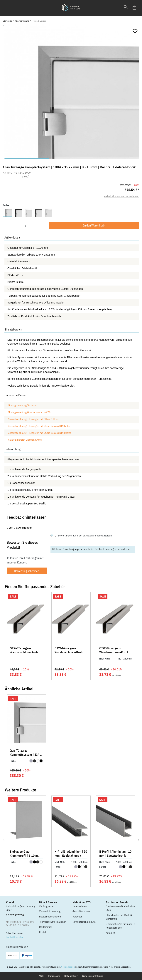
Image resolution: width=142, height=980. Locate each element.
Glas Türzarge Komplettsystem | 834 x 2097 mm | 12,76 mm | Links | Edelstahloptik (26, 753)
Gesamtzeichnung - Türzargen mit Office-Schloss (33, 419)
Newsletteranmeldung (84, 922)
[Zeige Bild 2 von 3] (72, 158)
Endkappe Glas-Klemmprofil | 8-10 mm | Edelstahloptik (26, 854)
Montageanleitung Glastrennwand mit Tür (29, 412)
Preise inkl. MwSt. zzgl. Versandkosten (122, 196)
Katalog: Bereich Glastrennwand (25, 440)
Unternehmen (80, 906)
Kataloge (110, 933)
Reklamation (46, 927)
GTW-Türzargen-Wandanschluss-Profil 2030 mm (69, 651)
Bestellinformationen (50, 917)
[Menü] (9, 8)
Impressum (54, 976)
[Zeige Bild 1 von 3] (27, 158)
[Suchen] (126, 8)
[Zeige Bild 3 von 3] (116, 158)
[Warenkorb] (135, 8)
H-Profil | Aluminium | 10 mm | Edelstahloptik (71, 854)
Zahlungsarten (47, 906)
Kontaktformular (14, 937)
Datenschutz (71, 976)
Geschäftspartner (82, 911)
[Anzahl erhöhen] (44, 226)
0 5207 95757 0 (15, 915)
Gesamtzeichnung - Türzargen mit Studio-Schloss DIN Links (39, 426)
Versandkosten (68, 967)
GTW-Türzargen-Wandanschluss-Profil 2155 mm (24, 651)
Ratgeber (77, 917)
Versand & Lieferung (50, 911)
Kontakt (43, 932)
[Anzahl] (26, 226)
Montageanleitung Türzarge (22, 405)
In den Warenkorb (94, 225)
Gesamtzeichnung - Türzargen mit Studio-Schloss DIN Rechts (40, 433)
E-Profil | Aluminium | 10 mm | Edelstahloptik (115, 854)
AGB (41, 976)
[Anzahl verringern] (7, 226)
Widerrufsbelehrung (93, 976)
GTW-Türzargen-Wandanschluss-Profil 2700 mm (114, 651)
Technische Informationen (53, 922)
